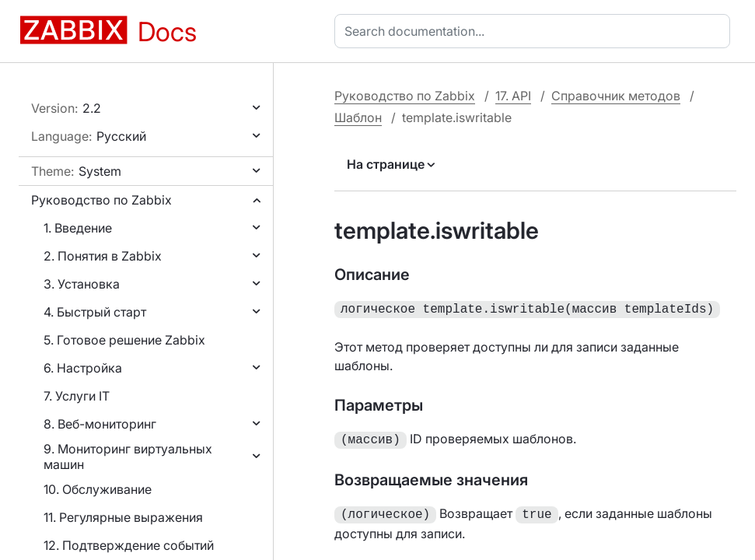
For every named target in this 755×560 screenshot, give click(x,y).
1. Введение (78, 228)
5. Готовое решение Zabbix (124, 340)
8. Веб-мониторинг (100, 424)
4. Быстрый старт (95, 312)
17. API (513, 96)
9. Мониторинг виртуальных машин (128, 457)
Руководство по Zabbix (101, 200)
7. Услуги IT (77, 396)
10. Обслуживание (98, 489)
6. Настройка (83, 368)
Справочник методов (616, 96)
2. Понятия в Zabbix (103, 256)
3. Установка (82, 284)
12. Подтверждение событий (129, 545)
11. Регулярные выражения (123, 517)
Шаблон (358, 117)
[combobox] (535, 31)
